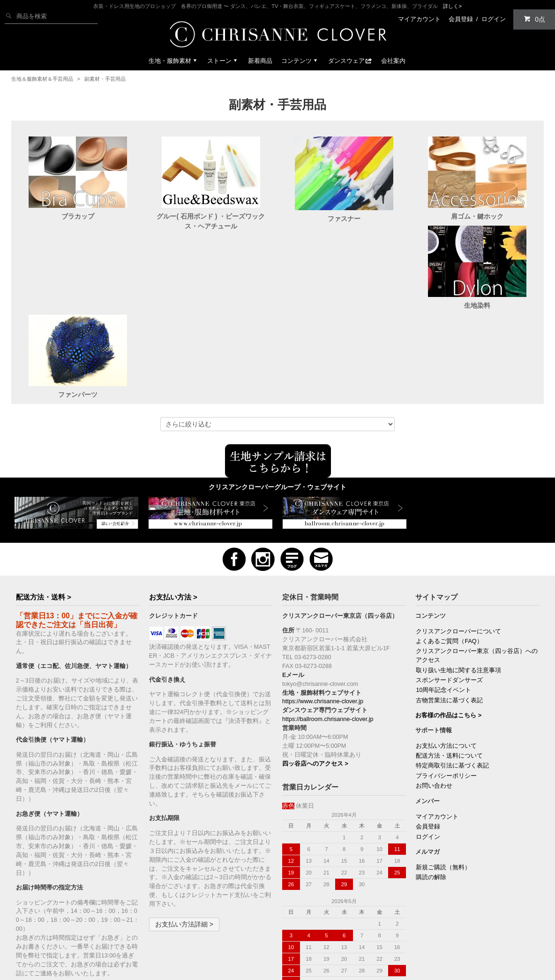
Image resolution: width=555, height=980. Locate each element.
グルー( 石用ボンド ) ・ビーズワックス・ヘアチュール (211, 221)
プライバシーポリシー (446, 697)
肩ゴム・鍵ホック (477, 216)
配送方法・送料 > (44, 518)
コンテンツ (300, 61)
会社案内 (393, 61)
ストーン (223, 61)
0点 (534, 19)
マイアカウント (419, 19)
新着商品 (260, 61)
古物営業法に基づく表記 (449, 621)
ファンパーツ (211, 315)
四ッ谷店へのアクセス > (315, 684)
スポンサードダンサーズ (449, 601)
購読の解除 (431, 798)
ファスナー (344, 219)
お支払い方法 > (173, 518)
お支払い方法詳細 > (184, 845)
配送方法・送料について (449, 676)
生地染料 (78, 315)
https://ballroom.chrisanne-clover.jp (328, 640)
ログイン (494, 19)
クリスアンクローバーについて (458, 552)
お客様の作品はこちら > (448, 636)
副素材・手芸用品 (105, 79)
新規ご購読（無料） (443, 788)
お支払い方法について (446, 667)
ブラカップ (78, 216)
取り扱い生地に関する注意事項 (458, 591)
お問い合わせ (434, 707)
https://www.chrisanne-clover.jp (323, 622)
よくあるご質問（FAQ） (449, 562)
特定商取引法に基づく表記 (452, 686)
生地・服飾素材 (174, 61)
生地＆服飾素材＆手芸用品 (42, 79)
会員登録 (461, 19)
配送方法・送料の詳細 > (58, 914)
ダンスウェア (350, 61)
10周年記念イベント (443, 611)
